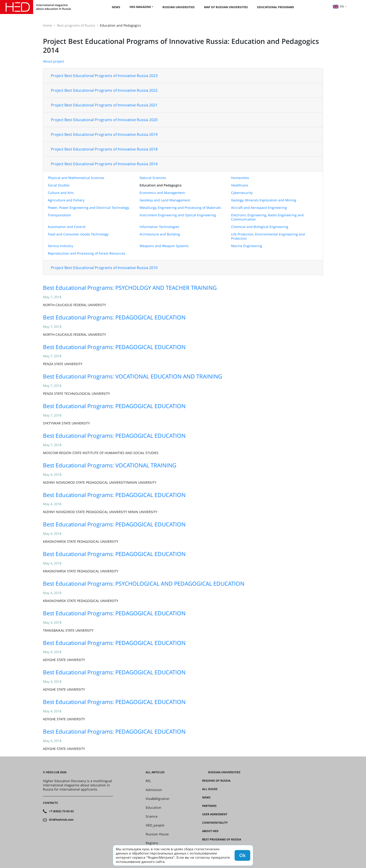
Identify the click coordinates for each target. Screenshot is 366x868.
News (116, 7)
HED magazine (140, 7)
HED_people (155, 825)
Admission (154, 790)
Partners (209, 806)
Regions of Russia (216, 781)
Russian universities (179, 7)
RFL (148, 781)
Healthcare (240, 185)
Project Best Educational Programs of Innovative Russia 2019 (104, 134)
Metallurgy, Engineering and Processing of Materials (180, 208)
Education (153, 808)
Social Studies (59, 185)
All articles (155, 772)
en (338, 6)
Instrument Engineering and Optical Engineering (178, 215)
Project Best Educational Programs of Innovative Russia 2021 (104, 105)
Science (152, 816)
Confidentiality (215, 823)
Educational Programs (276, 7)
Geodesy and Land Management (165, 200)
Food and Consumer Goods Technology (78, 234)
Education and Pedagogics (161, 185)
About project (54, 61)
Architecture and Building (160, 234)
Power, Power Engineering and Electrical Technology (88, 208)
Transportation (59, 215)
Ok (242, 855)
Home (48, 25)
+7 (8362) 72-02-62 (61, 811)
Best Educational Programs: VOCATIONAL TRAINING (110, 465)
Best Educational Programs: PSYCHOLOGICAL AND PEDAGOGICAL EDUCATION (144, 583)
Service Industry (60, 246)
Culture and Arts (61, 193)
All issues (210, 789)
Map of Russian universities (226, 7)
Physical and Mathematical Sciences (76, 178)
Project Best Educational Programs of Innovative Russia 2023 (104, 76)
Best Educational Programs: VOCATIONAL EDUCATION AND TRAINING (132, 376)
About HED (210, 831)
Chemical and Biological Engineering (260, 227)
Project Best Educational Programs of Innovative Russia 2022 (104, 90)
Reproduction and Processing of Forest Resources (87, 253)
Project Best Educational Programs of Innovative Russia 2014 (104, 164)
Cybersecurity (242, 193)
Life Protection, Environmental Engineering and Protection (268, 236)
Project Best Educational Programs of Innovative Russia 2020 (104, 120)
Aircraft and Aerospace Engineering (259, 208)
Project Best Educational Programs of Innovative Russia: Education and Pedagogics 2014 (181, 46)
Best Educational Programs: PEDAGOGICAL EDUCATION (114, 317)
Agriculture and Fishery (66, 200)
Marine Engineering (247, 246)
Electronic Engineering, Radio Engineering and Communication (267, 217)
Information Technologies (159, 227)
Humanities (240, 178)
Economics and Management (162, 193)
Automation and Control (67, 227)
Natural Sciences (153, 178)
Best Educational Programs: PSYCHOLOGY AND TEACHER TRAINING (130, 288)
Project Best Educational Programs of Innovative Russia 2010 (104, 268)
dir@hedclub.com (61, 820)
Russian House (157, 834)
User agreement (215, 814)
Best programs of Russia (76, 25)
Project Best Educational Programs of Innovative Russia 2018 (104, 149)
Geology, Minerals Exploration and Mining (264, 200)
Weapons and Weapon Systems (164, 246)
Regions (152, 843)
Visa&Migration (158, 799)
